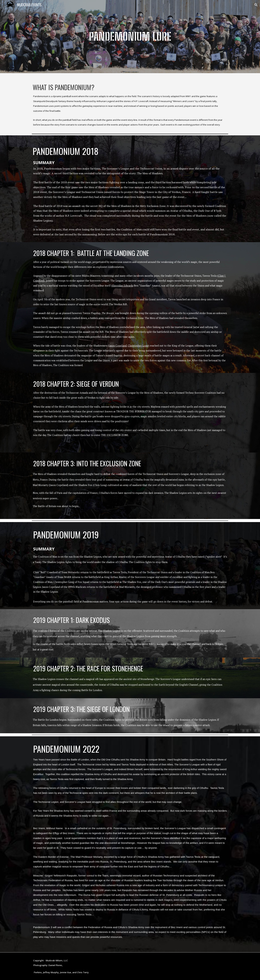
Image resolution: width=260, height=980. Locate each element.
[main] (130, 37)
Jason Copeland (118, 346)
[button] (256, 5)
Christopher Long (138, 346)
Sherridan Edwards (123, 286)
